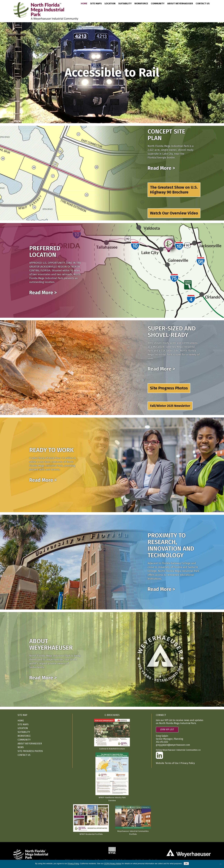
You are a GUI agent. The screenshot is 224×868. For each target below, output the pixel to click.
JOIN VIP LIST (167, 729)
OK (186, 864)
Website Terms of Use (167, 763)
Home (84, 4)
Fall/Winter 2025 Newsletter (170, 406)
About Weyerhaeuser (180, 4)
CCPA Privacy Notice (113, 864)
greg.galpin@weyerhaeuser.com (173, 745)
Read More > (161, 168)
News (21, 747)
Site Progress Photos (169, 388)
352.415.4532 (162, 742)
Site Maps (96, 4)
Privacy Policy (188, 763)
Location (110, 4)
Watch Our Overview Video (174, 213)
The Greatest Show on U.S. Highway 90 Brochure (174, 190)
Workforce (141, 4)
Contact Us (203, 4)
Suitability (125, 4)
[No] (220, 864)
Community (158, 4)
